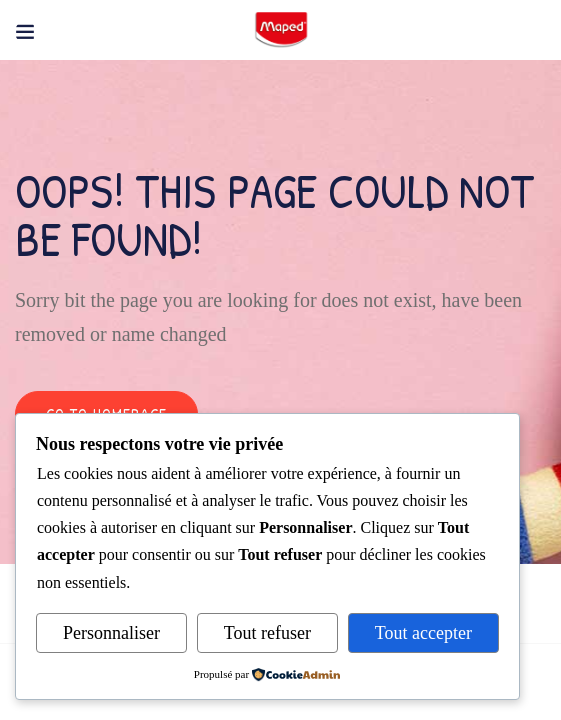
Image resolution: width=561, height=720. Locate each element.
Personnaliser (111, 633)
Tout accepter (423, 633)
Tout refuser (267, 633)
